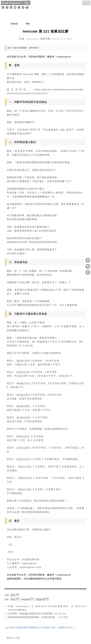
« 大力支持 (62, 617)
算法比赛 (42, 599)
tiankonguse (22, 606)
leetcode (27, 599)
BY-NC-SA (60, 614)
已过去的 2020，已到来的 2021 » (57, 627)
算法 (15, 595)
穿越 (86, 3)
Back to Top (13, 638)
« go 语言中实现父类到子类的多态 (22, 627)
